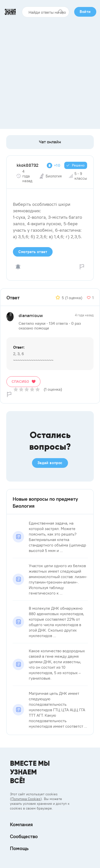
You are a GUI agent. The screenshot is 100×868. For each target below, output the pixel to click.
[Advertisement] (50, 71)
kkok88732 (28, 165)
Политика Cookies (26, 799)
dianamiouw (31, 315)
